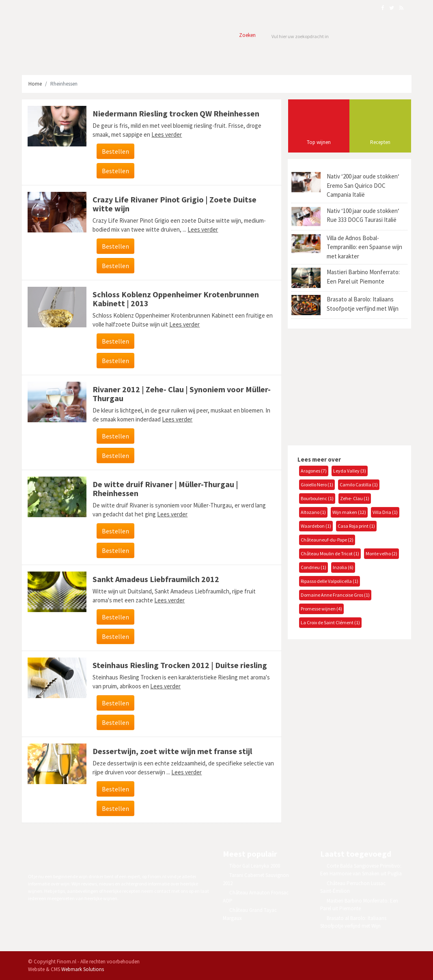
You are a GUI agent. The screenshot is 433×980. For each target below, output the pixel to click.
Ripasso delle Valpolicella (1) (330, 581)
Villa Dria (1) (385, 512)
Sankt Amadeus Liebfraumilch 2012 (156, 579)
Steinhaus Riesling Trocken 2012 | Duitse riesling (180, 665)
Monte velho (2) (381, 553)
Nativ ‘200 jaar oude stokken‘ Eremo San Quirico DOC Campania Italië (363, 185)
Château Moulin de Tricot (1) (330, 553)
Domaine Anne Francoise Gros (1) (335, 595)
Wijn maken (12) (349, 512)
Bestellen (115, 151)
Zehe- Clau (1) (355, 498)
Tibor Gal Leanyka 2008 (255, 866)
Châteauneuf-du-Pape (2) (327, 540)
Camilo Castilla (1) (359, 485)
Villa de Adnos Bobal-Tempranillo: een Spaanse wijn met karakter (364, 247)
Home (35, 84)
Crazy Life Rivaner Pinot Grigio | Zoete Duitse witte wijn (174, 204)
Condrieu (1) (313, 567)
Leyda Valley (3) (350, 471)
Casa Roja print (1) (356, 526)
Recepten (380, 142)
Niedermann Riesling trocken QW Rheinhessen (176, 113)
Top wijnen (319, 142)
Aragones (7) (314, 471)
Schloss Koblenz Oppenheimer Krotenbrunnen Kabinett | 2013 (176, 299)
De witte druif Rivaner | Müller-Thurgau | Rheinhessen (165, 489)
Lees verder (167, 134)
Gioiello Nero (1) (317, 485)
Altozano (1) (313, 512)
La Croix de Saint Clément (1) (330, 622)
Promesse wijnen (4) (321, 609)
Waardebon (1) (316, 526)
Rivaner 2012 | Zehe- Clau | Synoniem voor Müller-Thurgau (182, 394)
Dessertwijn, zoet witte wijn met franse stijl (172, 751)
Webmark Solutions (83, 969)
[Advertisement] (348, 386)
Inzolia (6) (343, 567)
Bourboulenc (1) (317, 498)
